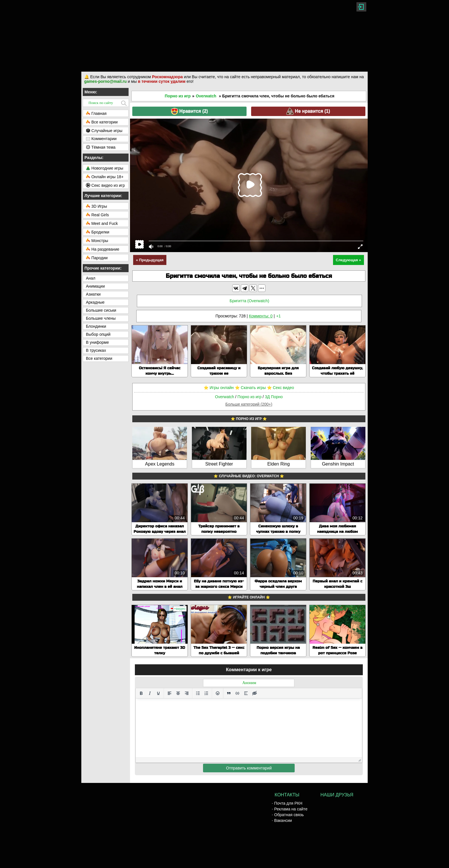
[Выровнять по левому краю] (170, 693)
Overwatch (206, 96)
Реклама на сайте (291, 809)
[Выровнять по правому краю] (187, 693)
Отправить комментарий (249, 768)
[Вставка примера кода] (237, 693)
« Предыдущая (150, 260)
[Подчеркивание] (158, 693)
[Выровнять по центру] (178, 693)
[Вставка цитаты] (229, 693)
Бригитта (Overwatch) (249, 301)
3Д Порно (274, 397)
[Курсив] (150, 693)
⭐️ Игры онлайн (219, 388)
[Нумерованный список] (206, 693)
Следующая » (348, 260)
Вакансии (283, 820)
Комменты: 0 (261, 316)
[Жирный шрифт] (141, 693)
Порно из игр (178, 96)
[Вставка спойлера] (246, 693)
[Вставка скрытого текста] (255, 693)
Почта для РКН (288, 803)
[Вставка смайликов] (218, 693)
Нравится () (189, 111)
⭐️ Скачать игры (250, 388)
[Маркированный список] (198, 693)
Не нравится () (308, 111)
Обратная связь (289, 815)
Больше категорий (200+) (249, 404)
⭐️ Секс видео (280, 388)
